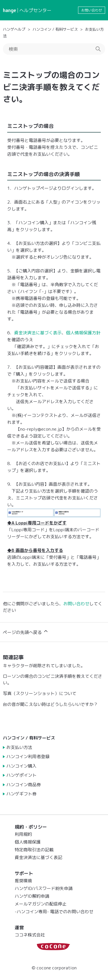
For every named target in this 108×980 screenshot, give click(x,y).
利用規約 (23, 834)
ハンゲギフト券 (21, 794)
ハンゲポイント (21, 775)
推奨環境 (23, 881)
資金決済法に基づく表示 (38, 333)
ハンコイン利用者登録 (28, 757)
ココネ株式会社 (30, 935)
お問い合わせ (92, 10)
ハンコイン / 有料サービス (55, 29)
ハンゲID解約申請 (32, 896)
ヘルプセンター (35, 10)
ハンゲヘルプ (14, 29)
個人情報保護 (28, 842)
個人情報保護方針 (83, 333)
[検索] (54, 49)
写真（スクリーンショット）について (40, 693)
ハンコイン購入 (21, 766)
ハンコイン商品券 (24, 785)
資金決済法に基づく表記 (38, 857)
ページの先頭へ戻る (26, 632)
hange (10, 10)
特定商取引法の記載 (34, 850)
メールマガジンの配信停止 (41, 904)
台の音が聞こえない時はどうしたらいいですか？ (50, 704)
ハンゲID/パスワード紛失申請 (44, 888)
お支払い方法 (19, 747)
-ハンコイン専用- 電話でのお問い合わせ (54, 912)
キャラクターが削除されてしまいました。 (44, 666)
